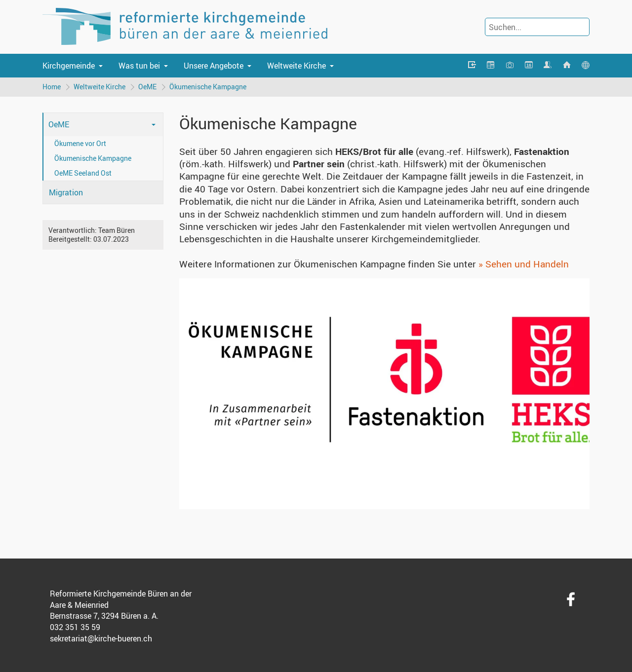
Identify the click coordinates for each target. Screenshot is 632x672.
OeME (147, 87)
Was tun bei (139, 66)
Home (52, 87)
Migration (66, 192)
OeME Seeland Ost (83, 173)
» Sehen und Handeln (524, 264)
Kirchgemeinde (69, 66)
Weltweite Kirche (296, 66)
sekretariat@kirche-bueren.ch (101, 638)
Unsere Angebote (214, 66)
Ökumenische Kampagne (208, 87)
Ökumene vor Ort (80, 143)
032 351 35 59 (75, 627)
